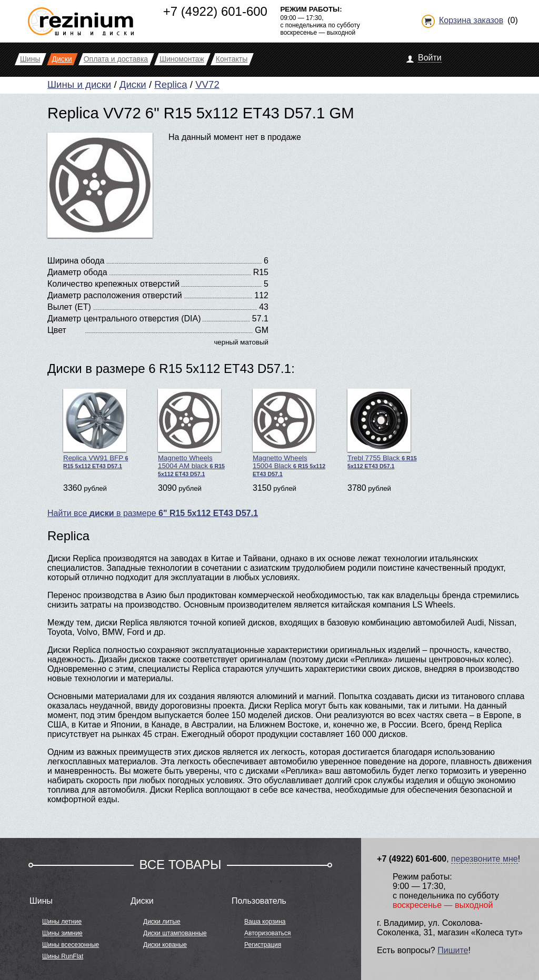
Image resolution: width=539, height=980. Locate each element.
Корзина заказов (471, 20)
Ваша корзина (265, 922)
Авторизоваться (267, 933)
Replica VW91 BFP (96, 429)
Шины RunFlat (63, 956)
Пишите (453, 950)
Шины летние (62, 922)
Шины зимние (62, 933)
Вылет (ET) (69, 307)
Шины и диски (79, 84)
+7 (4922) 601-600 (215, 11)
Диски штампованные (175, 933)
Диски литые (162, 922)
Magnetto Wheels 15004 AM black (191, 433)
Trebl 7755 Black (382, 429)
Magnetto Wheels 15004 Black (289, 433)
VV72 (207, 84)
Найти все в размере (153, 513)
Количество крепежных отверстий (113, 284)
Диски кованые (165, 945)
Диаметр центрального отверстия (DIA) (124, 319)
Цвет (57, 330)
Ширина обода (76, 261)
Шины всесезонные (71, 945)
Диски (133, 84)
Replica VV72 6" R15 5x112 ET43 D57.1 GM (201, 113)
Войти (430, 58)
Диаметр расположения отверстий (115, 295)
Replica (171, 84)
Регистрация (263, 945)
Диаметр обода (77, 272)
